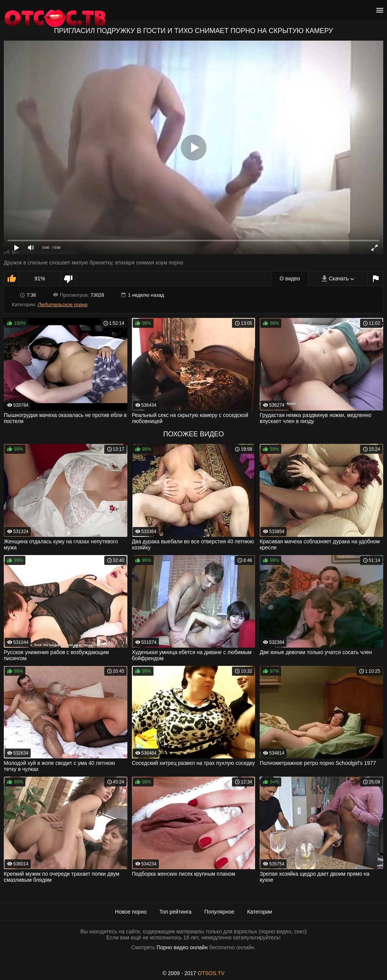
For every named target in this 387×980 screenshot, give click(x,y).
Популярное (219, 912)
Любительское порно (63, 304)
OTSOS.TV (211, 973)
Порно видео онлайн (182, 947)
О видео (290, 278)
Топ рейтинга (176, 912)
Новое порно (131, 912)
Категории (260, 912)
